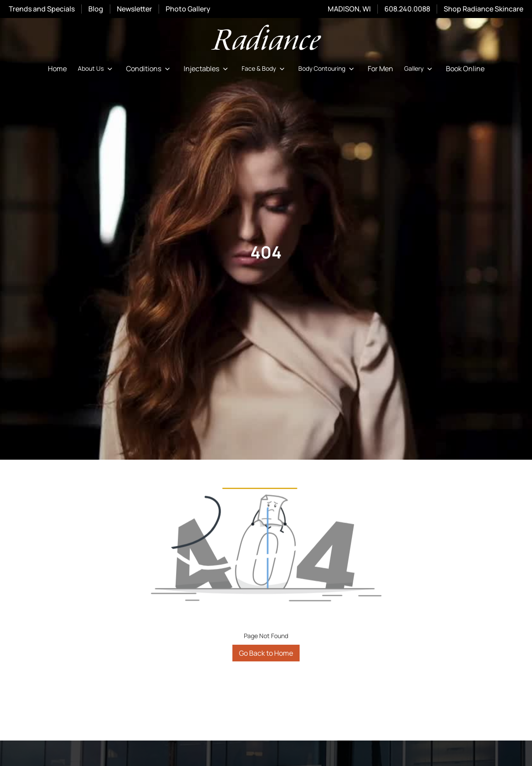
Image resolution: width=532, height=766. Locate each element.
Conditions (144, 69)
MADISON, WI (349, 9)
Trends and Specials (42, 9)
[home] (266, 39)
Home (57, 69)
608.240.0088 (407, 9)
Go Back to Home (266, 653)
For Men (380, 69)
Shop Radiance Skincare (483, 9)
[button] (96, 69)
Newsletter (134, 9)
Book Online (465, 69)
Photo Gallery (188, 9)
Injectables (201, 69)
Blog (96, 9)
